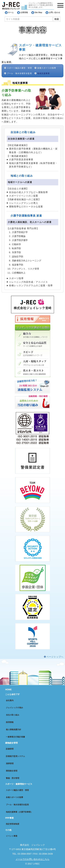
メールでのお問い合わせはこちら (32, 859)
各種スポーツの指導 (47, 68)
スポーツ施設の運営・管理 (19, 68)
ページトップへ (55, 657)
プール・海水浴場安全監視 (19, 73)
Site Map (38, 12)
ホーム (11, 12)
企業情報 (24, 12)
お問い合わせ (54, 12)
